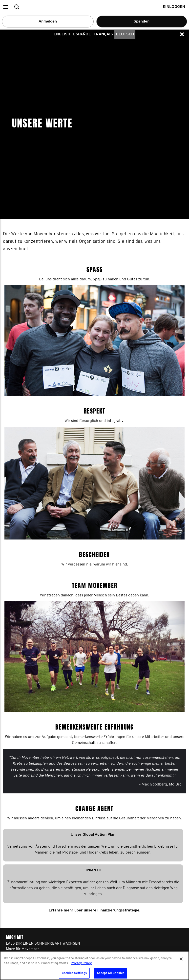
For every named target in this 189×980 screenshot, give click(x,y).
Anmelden (48, 22)
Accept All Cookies (110, 973)
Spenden (142, 22)
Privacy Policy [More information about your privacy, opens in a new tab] (81, 963)
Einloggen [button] (174, 7)
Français (103, 34)
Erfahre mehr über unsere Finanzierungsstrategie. (94, 721)
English (62, 34)
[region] (94, 966)
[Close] (181, 959)
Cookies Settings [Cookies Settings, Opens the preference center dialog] (74, 973)
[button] (6, 7)
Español (82, 34)
